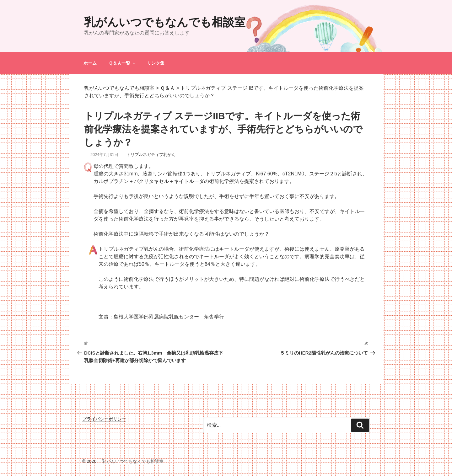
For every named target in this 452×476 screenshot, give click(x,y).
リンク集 (156, 63)
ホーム (90, 63)
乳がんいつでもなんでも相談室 (165, 22)
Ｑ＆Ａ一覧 (122, 63)
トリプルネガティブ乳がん (151, 155)
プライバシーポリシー (104, 419)
